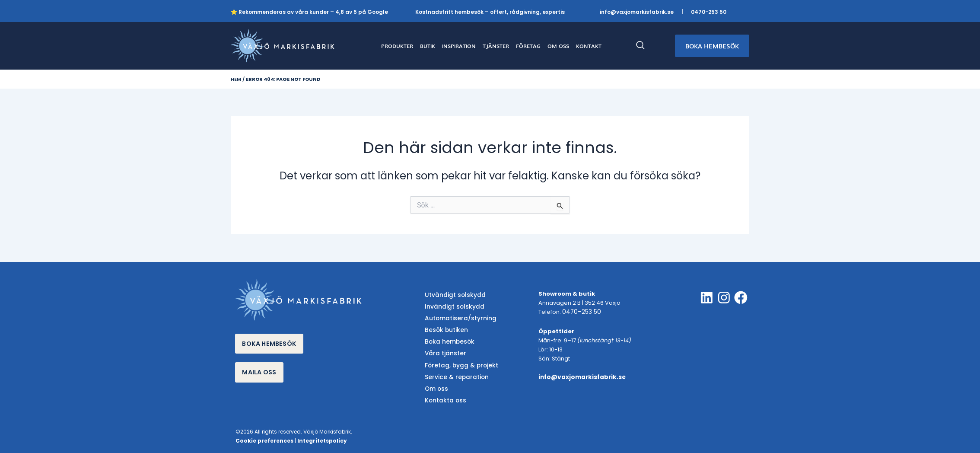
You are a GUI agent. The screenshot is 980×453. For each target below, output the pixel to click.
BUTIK (428, 46)
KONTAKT (589, 46)
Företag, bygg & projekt (459, 362)
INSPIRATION (459, 46)
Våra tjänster (444, 351)
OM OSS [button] (558, 46)
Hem (236, 79)
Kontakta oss (444, 395)
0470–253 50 (580, 312)
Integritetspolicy (322, 435)
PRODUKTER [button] (397, 46)
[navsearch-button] (645, 46)
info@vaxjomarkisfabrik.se (637, 12)
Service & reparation (454, 373)
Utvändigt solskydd (453, 295)
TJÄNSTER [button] (496, 46)
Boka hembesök (447, 340)
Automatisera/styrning (458, 317)
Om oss (436, 384)
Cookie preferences (264, 435)
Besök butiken (444, 329)
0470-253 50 (709, 12)
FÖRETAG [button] (528, 46)
